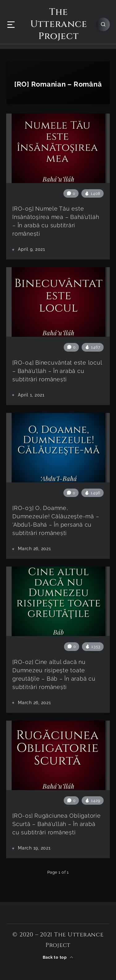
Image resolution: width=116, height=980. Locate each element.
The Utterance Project (59, 24)
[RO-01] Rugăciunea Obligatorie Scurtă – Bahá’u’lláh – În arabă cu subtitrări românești (57, 824)
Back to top (58, 957)
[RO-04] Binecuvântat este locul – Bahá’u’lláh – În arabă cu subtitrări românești (57, 371)
